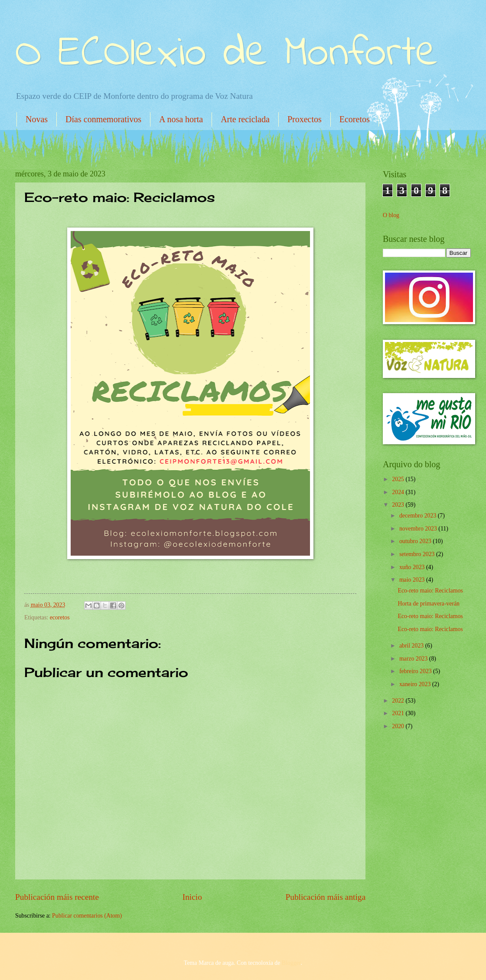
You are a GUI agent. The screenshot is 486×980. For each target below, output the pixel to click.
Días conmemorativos (103, 119)
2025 (399, 479)
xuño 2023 (413, 567)
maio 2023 (413, 580)
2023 (399, 505)
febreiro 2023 (416, 671)
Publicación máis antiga (326, 897)
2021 (399, 713)
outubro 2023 (416, 541)
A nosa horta (181, 119)
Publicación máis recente (57, 897)
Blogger (291, 963)
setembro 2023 (418, 554)
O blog (391, 215)
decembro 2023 (419, 516)
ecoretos (60, 617)
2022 (399, 701)
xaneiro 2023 (416, 684)
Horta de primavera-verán (429, 604)
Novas (37, 119)
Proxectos (305, 119)
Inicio (192, 897)
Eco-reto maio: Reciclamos (430, 591)
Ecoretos (355, 119)
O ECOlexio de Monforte (227, 54)
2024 (399, 492)
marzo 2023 (414, 659)
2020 (399, 726)
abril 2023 (412, 646)
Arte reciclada (245, 119)
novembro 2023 (419, 529)
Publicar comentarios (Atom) (87, 916)
